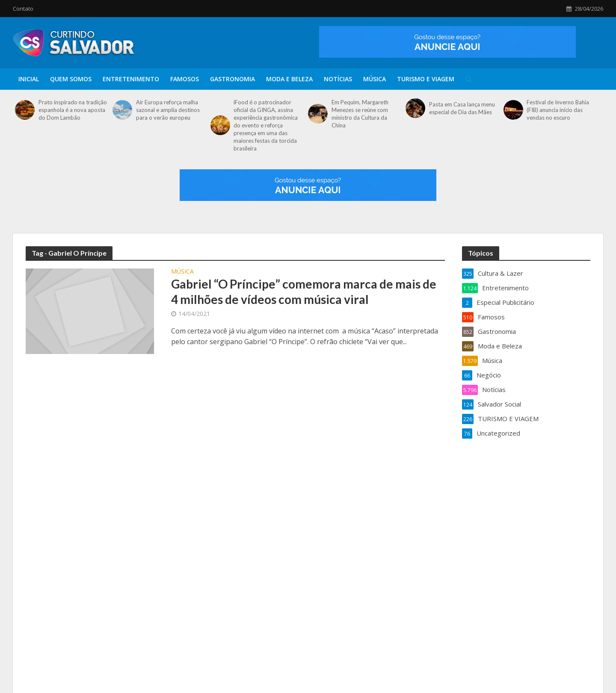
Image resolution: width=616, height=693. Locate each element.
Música (375, 79)
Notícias (338, 79)
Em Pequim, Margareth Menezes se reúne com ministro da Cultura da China (360, 114)
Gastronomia (232, 79)
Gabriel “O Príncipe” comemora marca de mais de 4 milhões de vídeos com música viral (304, 292)
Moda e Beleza (289, 79)
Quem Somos (71, 79)
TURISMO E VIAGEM (426, 79)
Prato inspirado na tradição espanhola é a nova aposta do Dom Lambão (73, 110)
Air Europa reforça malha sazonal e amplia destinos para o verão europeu (168, 110)
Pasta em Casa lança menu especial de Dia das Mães (462, 108)
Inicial (29, 79)
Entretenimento (131, 79)
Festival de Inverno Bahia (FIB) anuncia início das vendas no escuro (558, 110)
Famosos (185, 79)
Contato (23, 9)
